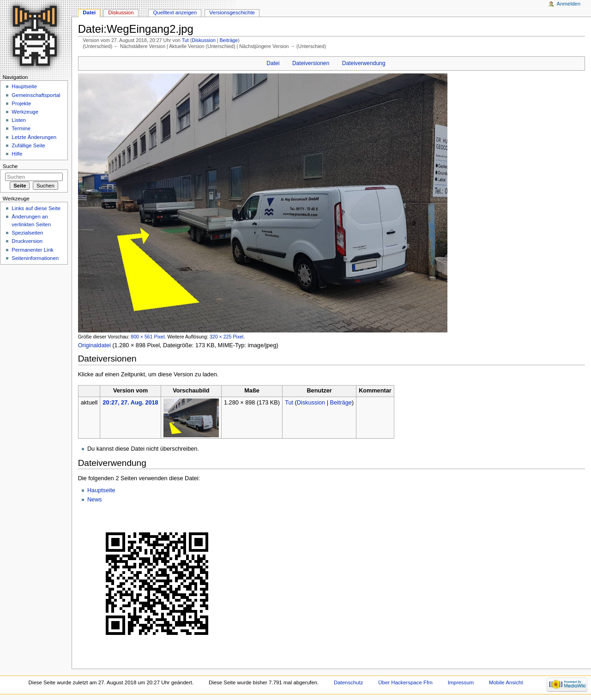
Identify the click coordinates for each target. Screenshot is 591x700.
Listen (19, 120)
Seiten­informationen (35, 258)
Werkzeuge (25, 112)
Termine (21, 128)
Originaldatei (94, 345)
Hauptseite (101, 490)
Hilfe (17, 154)
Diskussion (204, 40)
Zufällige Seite (28, 145)
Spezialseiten (27, 233)
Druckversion (27, 241)
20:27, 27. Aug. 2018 (131, 403)
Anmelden (569, 4)
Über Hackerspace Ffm (405, 682)
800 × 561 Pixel (148, 337)
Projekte (21, 103)
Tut (185, 40)
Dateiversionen (311, 63)
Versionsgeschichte (232, 12)
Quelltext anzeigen (175, 12)
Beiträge (229, 40)
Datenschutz (349, 682)
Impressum (461, 682)
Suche (10, 166)
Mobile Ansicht (506, 682)
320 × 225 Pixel (226, 337)
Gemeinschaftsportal (36, 95)
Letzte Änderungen (34, 137)
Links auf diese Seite (36, 208)
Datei (273, 63)
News (95, 500)
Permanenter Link (32, 250)
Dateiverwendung (364, 63)
